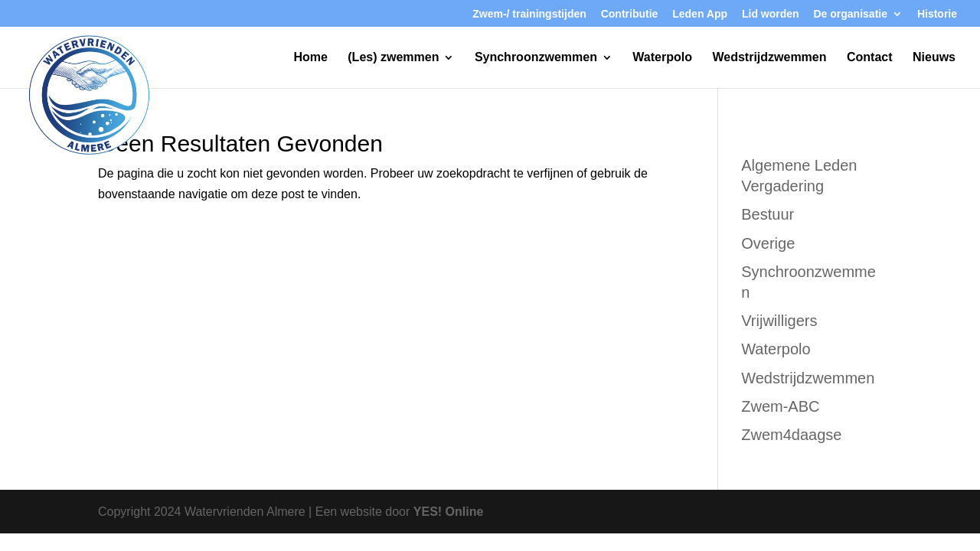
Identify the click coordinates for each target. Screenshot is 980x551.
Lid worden (771, 14)
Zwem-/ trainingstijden (529, 14)
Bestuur (768, 214)
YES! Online (449, 512)
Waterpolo (662, 58)
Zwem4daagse (791, 435)
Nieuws (934, 58)
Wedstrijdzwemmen (769, 58)
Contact (870, 58)
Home (310, 58)
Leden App (700, 14)
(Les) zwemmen (393, 58)
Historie (937, 14)
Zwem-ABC (780, 406)
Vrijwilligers (779, 321)
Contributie (630, 14)
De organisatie (851, 14)
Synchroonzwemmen (536, 58)
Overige (768, 243)
